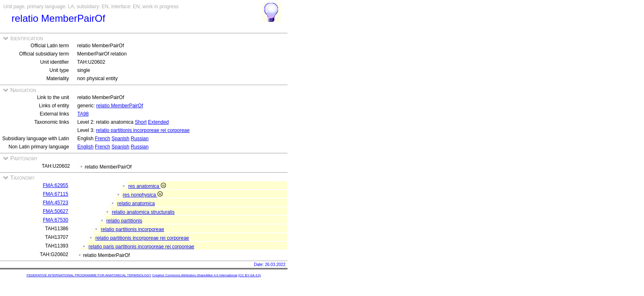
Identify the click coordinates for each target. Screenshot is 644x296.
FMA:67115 (55, 194)
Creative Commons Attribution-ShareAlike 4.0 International (194, 275)
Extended (158, 122)
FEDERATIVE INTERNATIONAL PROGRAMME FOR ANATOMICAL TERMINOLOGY (89, 275)
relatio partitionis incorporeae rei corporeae (143, 130)
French (102, 139)
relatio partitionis (124, 221)
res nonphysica (143, 195)
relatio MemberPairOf (120, 106)
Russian (139, 139)
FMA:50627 (55, 211)
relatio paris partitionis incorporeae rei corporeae (141, 247)
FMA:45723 (55, 203)
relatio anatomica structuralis (143, 212)
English (85, 147)
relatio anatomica (136, 203)
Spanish (121, 139)
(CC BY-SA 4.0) (250, 275)
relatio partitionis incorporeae (133, 229)
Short (141, 122)
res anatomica (147, 186)
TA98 (83, 114)
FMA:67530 (55, 220)
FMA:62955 (55, 185)
